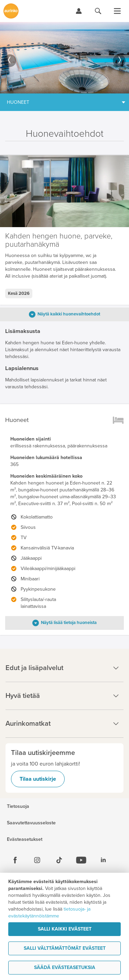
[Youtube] (81, 860)
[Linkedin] (103, 860)
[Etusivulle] (11, 11)
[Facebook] (15, 860)
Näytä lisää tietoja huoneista (69, 623)
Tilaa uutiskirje (38, 779)
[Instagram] (37, 860)
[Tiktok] (59, 860)
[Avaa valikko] (117, 11)
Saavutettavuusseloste (31, 823)
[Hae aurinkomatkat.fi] (98, 11)
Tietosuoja (18, 806)
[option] (64, 58)
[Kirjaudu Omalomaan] (79, 11)
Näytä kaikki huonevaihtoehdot (69, 314)
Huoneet (18, 102)
